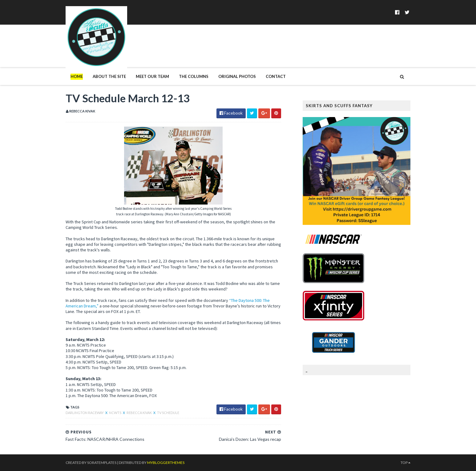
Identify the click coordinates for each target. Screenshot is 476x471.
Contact (276, 76)
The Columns (194, 76)
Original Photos (237, 76)
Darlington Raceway (85, 413)
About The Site (109, 76)
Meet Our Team (152, 76)
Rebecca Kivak (139, 413)
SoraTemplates (102, 463)
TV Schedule (168, 413)
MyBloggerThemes (166, 463)
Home (77, 76)
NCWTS (115, 413)
